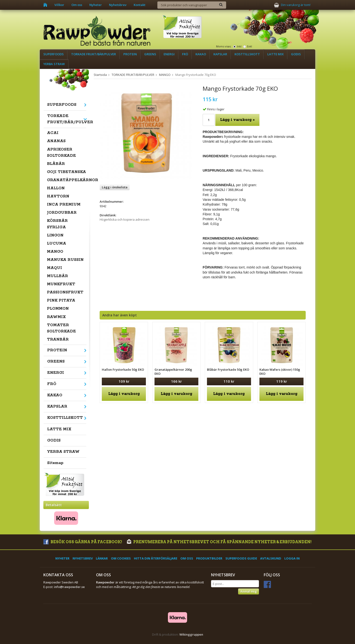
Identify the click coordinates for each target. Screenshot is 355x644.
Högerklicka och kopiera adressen (125, 219)
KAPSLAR (220, 54)
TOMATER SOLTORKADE (61, 328)
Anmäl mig (249, 591)
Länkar (102, 558)
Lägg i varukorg (124, 394)
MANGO (55, 252)
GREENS (150, 54)
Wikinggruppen (191, 634)
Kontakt (140, 5)
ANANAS (56, 141)
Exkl (249, 46)
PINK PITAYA (61, 300)
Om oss (77, 5)
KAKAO (201, 54)
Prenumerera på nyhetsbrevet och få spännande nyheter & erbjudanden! (219, 542)
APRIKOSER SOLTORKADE (61, 153)
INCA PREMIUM (64, 204)
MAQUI (54, 268)
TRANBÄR (58, 339)
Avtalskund (271, 558)
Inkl (239, 46)
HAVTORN (58, 196)
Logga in (292, 558)
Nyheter (96, 5)
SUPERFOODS (54, 54)
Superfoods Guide (241, 558)
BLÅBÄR (56, 164)
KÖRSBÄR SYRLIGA (57, 224)
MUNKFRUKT (61, 284)
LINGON (55, 235)
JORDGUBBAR (62, 213)
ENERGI (169, 54)
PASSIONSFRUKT (65, 292)
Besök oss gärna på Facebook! (83, 542)
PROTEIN (130, 54)
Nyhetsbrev (118, 5)
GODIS (296, 54)
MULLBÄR (57, 276)
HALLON (56, 188)
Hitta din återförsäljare (156, 558)
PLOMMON (58, 309)
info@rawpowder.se (69, 587)
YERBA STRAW (54, 64)
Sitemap (55, 463)
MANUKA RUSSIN (65, 260)
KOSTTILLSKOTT (247, 54)
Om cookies (121, 558)
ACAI (53, 133)
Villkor (59, 5)
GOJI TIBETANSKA (66, 172)
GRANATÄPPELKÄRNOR (67, 180)
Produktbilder (209, 558)
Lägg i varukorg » (237, 120)
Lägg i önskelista (115, 187)
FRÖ (185, 54)
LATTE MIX (275, 54)
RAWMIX (56, 317)
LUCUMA (57, 244)
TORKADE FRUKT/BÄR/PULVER (94, 54)
